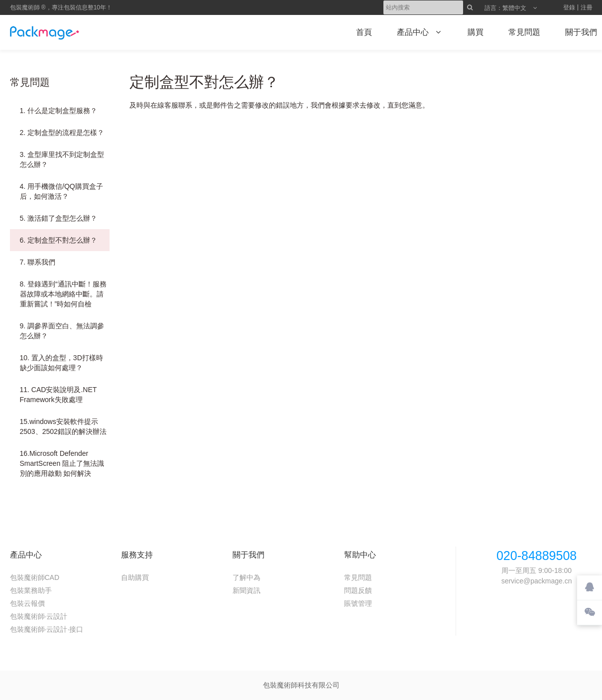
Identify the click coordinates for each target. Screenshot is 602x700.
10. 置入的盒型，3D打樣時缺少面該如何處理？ (61, 363)
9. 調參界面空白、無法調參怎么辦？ (62, 331)
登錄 (569, 7)
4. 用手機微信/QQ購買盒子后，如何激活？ (61, 191)
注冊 (587, 7)
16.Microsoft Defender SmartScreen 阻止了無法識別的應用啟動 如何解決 (62, 463)
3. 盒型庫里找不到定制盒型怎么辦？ (62, 159)
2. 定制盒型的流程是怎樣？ (62, 133)
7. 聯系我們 (38, 262)
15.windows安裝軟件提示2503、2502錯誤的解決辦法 (63, 426)
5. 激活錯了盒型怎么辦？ (59, 218)
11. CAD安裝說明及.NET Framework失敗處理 (59, 395)
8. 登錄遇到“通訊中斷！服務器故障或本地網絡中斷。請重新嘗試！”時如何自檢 (63, 294)
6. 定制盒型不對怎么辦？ (59, 240)
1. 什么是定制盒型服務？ (59, 111)
